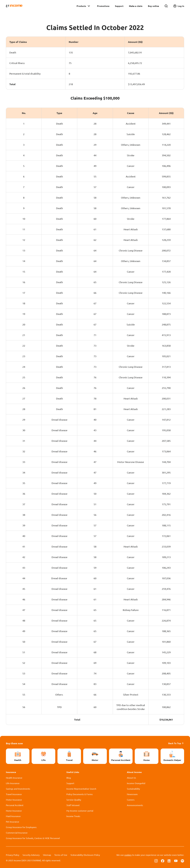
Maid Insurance (13, 816)
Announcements (135, 805)
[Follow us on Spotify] (182, 861)
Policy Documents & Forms (80, 794)
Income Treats (73, 816)
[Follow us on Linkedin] (169, 861)
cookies (128, 855)
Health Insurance (14, 778)
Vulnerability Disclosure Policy (85, 855)
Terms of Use (61, 855)
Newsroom (132, 794)
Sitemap (47, 855)
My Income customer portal (80, 811)
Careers (131, 800)
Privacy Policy (13, 855)
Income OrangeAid (136, 783)
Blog (69, 778)
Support (119, 6)
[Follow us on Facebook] (163, 861)
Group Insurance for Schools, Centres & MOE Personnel (33, 838)
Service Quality (74, 800)
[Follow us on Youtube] (176, 861)
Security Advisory (31, 855)
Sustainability (133, 789)
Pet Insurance (13, 822)
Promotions (103, 6)
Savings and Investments (18, 789)
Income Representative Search (81, 789)
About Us (131, 778)
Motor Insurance (14, 800)
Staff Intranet (73, 805)
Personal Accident (15, 805)
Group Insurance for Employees (21, 827)
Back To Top (176, 743)
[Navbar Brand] (14, 6)
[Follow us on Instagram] (156, 861)
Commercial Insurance (17, 833)
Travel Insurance (14, 794)
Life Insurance (13, 783)
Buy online (153, 6)
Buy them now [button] (14, 743)
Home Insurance (14, 811)
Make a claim (136, 6)
